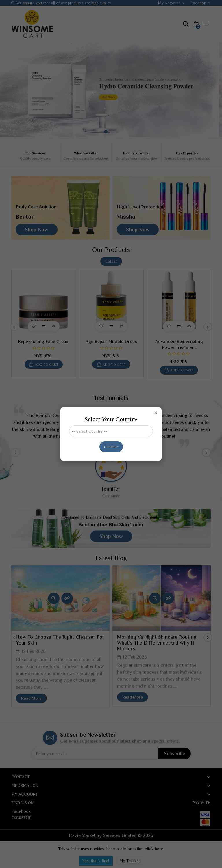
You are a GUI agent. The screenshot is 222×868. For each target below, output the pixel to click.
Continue (111, 447)
